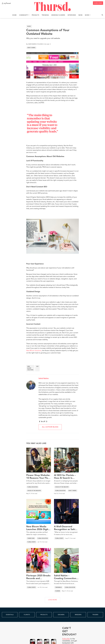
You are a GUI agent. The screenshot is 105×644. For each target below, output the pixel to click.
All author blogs (50, 427)
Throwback (58, 587)
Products (35, 15)
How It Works (31, 48)
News (80, 15)
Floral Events (32, 542)
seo (37, 366)
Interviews (72, 15)
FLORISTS (27, 615)
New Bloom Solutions (34, 351)
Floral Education (33, 487)
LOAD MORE (52, 600)
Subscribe (66, 639)
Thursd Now (31, 538)
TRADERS (95, 615)
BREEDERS (78, 615)
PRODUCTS (44, 615)
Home (14, 15)
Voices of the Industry (34, 491)
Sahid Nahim (44, 379)
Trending (45, 15)
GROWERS (61, 615)
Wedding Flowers (58, 15)
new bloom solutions (30, 368)
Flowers (58, 591)
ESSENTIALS (10, 615)
